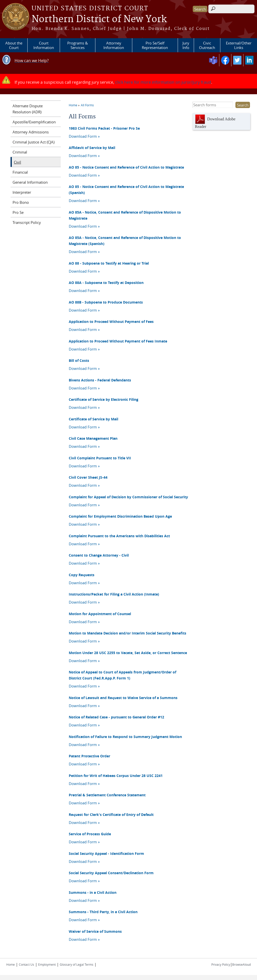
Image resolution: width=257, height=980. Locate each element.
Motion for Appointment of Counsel (100, 614)
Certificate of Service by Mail (93, 419)
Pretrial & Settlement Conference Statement (107, 795)
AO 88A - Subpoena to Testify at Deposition (106, 283)
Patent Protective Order (89, 756)
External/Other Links (239, 45)
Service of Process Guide (90, 834)
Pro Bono (21, 202)
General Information (30, 182)
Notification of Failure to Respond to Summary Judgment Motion (125, 737)
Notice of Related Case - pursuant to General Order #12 (116, 717)
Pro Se (18, 212)
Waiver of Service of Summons (95, 931)
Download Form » (84, 136)
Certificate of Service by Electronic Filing (104, 399)
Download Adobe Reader (215, 121)
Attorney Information (114, 45)
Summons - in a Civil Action (93, 892)
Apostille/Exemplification (34, 122)
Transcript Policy (27, 222)
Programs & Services (78, 45)
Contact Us (26, 964)
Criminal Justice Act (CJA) (34, 142)
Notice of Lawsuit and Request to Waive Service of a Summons (123, 698)
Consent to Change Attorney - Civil (99, 555)
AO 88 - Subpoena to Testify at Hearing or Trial (109, 263)
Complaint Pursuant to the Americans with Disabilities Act (119, 536)
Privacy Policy (221, 964)
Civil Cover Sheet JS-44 (88, 477)
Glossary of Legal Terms (77, 964)
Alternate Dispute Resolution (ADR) (28, 109)
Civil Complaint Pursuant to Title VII (100, 458)
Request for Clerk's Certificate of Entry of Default (111, 815)
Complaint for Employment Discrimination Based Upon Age (120, 516)
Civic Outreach (207, 45)
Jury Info (186, 45)
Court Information (44, 45)
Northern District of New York (99, 19)
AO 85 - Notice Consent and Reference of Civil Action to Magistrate (126, 167)
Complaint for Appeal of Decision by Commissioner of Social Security (128, 497)
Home (73, 105)
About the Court (14, 45)
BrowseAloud (241, 964)
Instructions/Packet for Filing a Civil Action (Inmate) (114, 594)
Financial (20, 172)
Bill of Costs (79, 360)
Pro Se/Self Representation (155, 45)
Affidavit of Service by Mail (92, 148)
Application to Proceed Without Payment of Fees (111, 322)
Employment (47, 964)
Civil (17, 162)
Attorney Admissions (31, 132)
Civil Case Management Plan (93, 438)
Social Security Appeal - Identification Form (106, 853)
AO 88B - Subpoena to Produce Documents (106, 302)
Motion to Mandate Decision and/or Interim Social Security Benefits (127, 633)
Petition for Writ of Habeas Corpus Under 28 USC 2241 (116, 776)
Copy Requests (82, 575)
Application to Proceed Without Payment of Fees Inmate (118, 341)
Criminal (20, 152)
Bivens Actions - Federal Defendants (100, 380)
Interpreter (22, 192)
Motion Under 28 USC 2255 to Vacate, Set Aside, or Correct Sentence (128, 653)
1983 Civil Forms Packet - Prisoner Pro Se (104, 128)
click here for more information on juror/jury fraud (163, 82)
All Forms (87, 105)
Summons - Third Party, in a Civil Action (103, 912)
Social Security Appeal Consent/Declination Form (111, 873)
